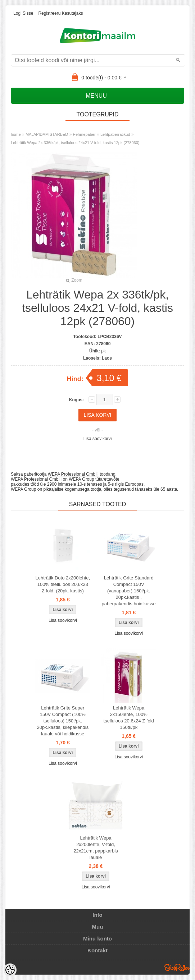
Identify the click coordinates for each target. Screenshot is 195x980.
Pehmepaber (84, 134)
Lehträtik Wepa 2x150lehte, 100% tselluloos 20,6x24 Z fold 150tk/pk (129, 718)
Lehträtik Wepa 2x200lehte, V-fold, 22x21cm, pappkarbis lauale (96, 848)
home (16, 134)
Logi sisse (23, 13)
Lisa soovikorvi (98, 439)
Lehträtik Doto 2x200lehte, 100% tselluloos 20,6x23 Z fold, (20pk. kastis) (63, 584)
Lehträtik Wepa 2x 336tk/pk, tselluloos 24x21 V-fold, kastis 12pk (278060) (75, 143)
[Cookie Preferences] (10, 970)
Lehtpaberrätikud (115, 134)
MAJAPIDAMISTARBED (47, 134)
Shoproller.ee (177, 967)
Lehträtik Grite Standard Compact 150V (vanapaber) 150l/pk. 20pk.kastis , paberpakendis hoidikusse (129, 591)
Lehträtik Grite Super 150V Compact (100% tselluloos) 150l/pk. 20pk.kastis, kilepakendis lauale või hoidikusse (63, 721)
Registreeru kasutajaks (60, 13)
